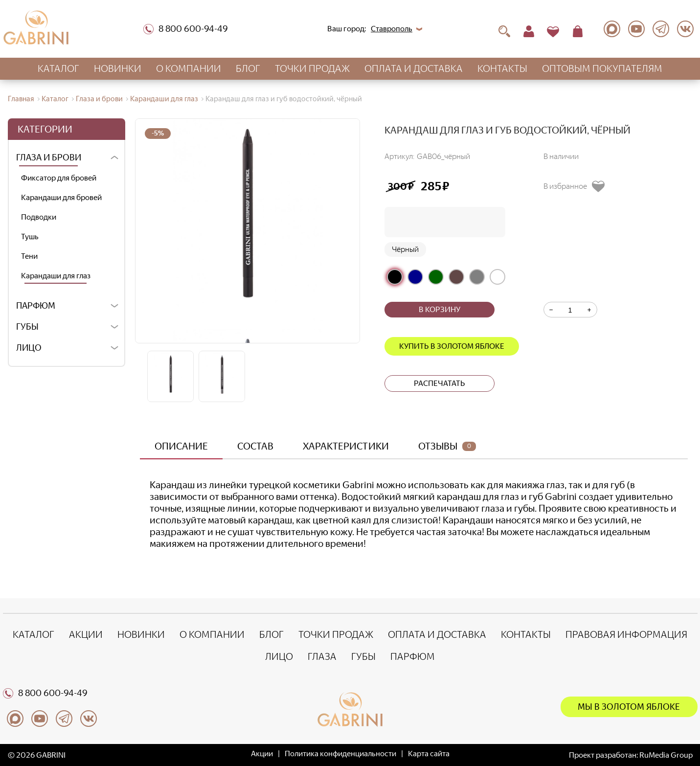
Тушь (30, 237)
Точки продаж (312, 68)
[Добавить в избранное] (578, 186)
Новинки (118, 68)
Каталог (58, 68)
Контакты (502, 68)
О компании (189, 68)
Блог (248, 68)
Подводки (39, 217)
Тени (29, 256)
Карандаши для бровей (61, 197)
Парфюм (36, 306)
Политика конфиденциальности (340, 754)
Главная (21, 99)
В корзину (440, 309)
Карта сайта (429, 754)
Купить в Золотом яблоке (452, 346)
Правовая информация (626, 634)
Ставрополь (392, 29)
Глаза (322, 656)
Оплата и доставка (414, 68)
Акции (86, 634)
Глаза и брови (99, 99)
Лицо (29, 348)
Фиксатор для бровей (59, 178)
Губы (27, 327)
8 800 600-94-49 (186, 29)
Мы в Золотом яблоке (629, 707)
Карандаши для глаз (164, 99)
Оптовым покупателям (602, 68)
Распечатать (440, 383)
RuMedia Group (666, 755)
